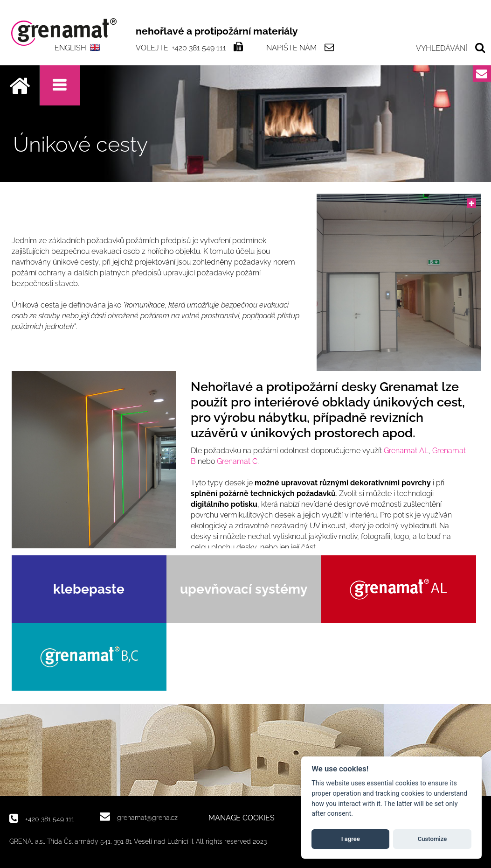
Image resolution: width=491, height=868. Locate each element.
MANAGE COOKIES (242, 818)
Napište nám (291, 48)
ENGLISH (70, 48)
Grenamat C (237, 461)
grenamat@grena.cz (147, 817)
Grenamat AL (406, 451)
